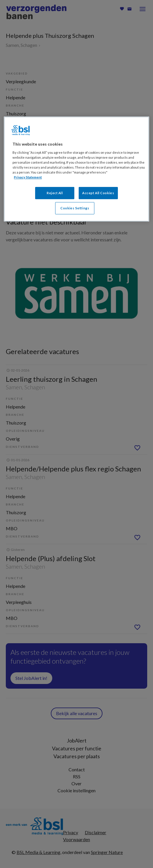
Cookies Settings (75, 208)
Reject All (55, 193)
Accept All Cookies (98, 193)
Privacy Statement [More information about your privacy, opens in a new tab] (28, 177)
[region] (76, 169)
